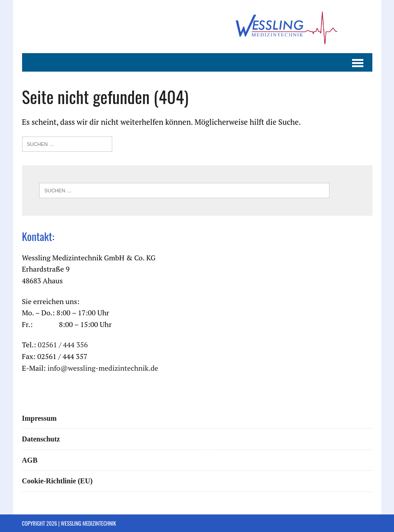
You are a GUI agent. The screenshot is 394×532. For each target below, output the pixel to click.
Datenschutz (41, 439)
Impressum (39, 418)
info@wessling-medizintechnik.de (103, 368)
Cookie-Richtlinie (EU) (57, 481)
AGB (30, 460)
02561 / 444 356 (63, 345)
